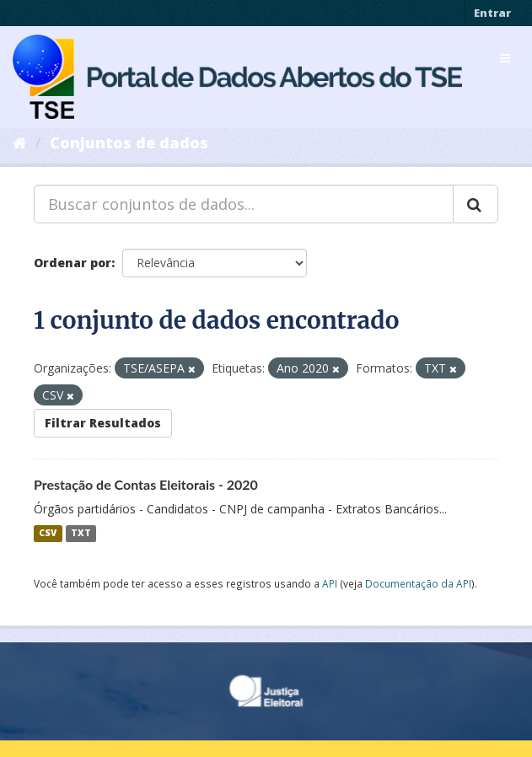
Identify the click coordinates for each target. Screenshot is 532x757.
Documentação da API (418, 583)
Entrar (492, 13)
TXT (81, 534)
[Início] (20, 142)
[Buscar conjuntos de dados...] (244, 204)
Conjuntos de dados (129, 142)
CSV (48, 534)
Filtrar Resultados (103, 423)
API (330, 583)
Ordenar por (73, 263)
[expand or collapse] (505, 58)
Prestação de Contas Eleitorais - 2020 (146, 484)
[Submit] (476, 204)
